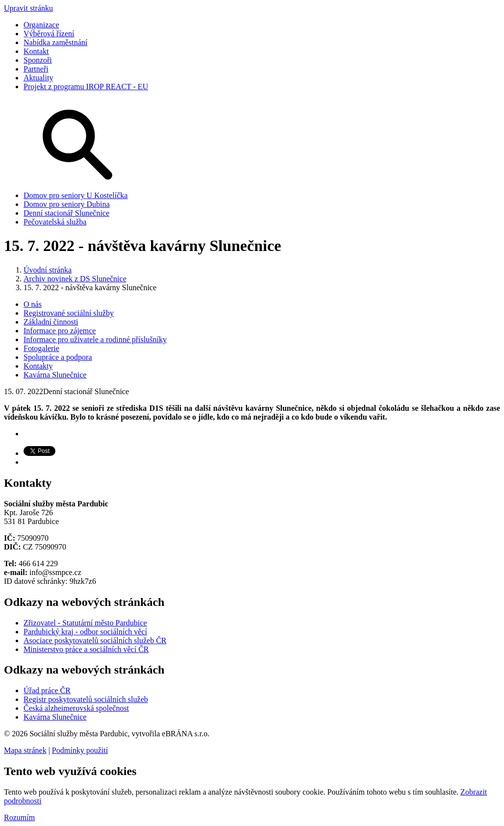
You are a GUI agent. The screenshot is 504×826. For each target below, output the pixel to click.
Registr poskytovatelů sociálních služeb (86, 699)
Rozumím (19, 817)
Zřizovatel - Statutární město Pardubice (85, 623)
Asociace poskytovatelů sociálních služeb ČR (95, 640)
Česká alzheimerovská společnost (76, 708)
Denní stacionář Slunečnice (66, 213)
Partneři (36, 69)
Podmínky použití (80, 750)
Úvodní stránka (48, 270)
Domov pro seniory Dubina (67, 204)
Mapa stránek (25, 750)
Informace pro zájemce (60, 331)
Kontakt (36, 51)
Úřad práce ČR (47, 690)
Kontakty (38, 366)
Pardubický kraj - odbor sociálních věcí (85, 632)
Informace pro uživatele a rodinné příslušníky (95, 339)
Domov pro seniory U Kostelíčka (76, 195)
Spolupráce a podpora (58, 357)
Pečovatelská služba (55, 222)
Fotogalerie (41, 348)
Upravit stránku (28, 8)
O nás (33, 304)
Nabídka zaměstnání (55, 42)
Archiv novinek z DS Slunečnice (75, 279)
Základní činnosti (51, 322)
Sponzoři (38, 60)
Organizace (41, 25)
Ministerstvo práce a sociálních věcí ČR (86, 649)
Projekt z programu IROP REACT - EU (86, 87)
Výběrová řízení (49, 34)
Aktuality (38, 78)
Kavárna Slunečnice (55, 375)
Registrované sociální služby (69, 313)
